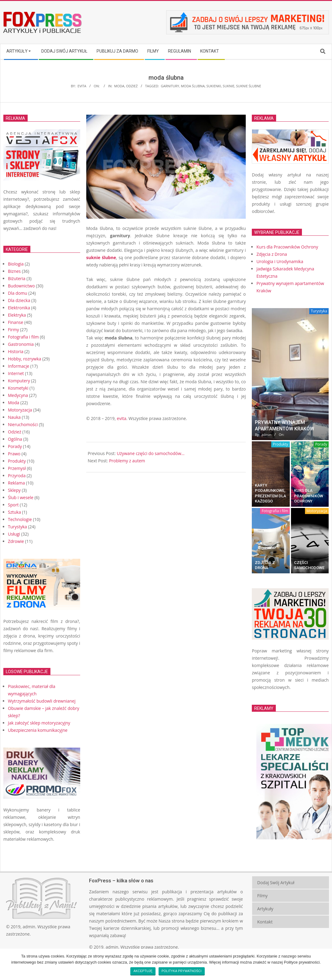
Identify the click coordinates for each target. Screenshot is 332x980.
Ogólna (15, 439)
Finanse (15, 322)
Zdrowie (16, 541)
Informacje (19, 366)
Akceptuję (143, 971)
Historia (16, 351)
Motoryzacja (20, 410)
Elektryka (17, 315)
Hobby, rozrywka (25, 359)
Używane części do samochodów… (151, 453)
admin (29, 927)
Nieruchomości (23, 424)
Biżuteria (17, 278)
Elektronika (19, 308)
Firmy (13, 330)
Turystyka (17, 527)
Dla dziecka (19, 300)
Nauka (14, 417)
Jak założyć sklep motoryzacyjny (39, 723)
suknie (228, 86)
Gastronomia (21, 344)
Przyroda (17, 476)
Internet (16, 373)
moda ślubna (193, 86)
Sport (13, 505)
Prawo (14, 454)
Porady (15, 446)
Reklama (16, 483)
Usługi (14, 534)
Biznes (14, 271)
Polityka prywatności (182, 971)
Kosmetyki (18, 388)
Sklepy (14, 490)
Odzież (132, 86)
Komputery (19, 381)
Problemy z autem (127, 461)
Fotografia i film (23, 337)
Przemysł (17, 468)
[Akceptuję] (324, 964)
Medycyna (18, 395)
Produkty (17, 461)
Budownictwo (21, 286)
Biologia (16, 264)
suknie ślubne (248, 86)
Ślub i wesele (21, 497)
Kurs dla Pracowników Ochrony (309, 496)
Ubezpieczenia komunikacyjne (38, 730)
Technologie (20, 519)
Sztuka (14, 512)
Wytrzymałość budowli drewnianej (42, 701)
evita (122, 418)
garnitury (170, 86)
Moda (119, 86)
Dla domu (18, 293)
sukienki (214, 86)
